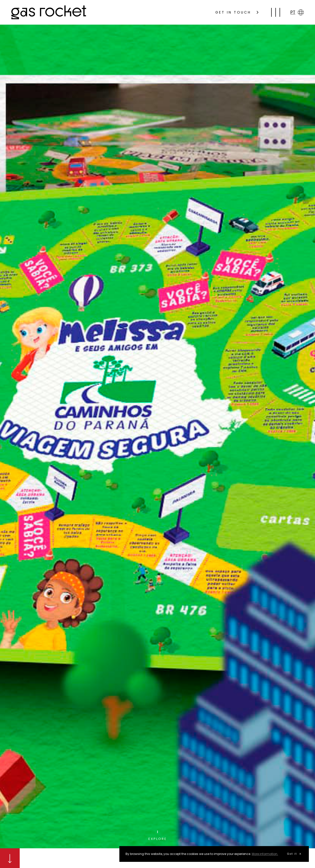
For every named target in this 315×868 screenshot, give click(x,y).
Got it (294, 854)
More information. (265, 854)
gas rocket (49, 12)
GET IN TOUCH (237, 12)
